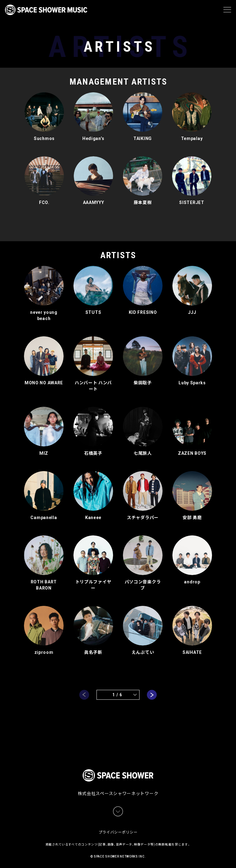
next (152, 693)
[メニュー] (227, 10)
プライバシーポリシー (118, 831)
